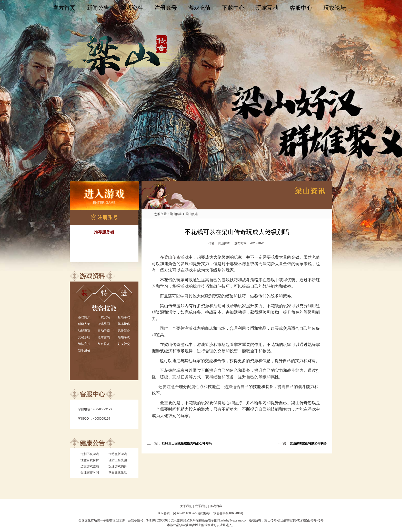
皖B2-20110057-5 (185, 513)
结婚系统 (124, 337)
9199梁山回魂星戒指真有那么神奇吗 (187, 443)
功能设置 (84, 331)
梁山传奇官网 (287, 520)
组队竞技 (84, 344)
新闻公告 (98, 8)
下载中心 (233, 8)
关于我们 (186, 506)
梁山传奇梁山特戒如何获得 (308, 443)
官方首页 (64, 8)
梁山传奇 (176, 214)
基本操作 (124, 324)
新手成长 (84, 351)
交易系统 (84, 337)
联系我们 (201, 506)
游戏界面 (104, 324)
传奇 (320, 520)
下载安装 (104, 317)
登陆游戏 (124, 317)
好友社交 (124, 344)
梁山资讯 (192, 214)
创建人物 (84, 324)
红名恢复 (104, 344)
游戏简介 (84, 317)
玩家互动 (267, 8)
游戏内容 (216, 506)
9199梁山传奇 (307, 520)
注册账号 (166, 8)
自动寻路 (104, 331)
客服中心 (301, 8)
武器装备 (124, 331)
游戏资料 (132, 8)
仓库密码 (104, 337)
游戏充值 (199, 8)
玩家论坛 (335, 8)
